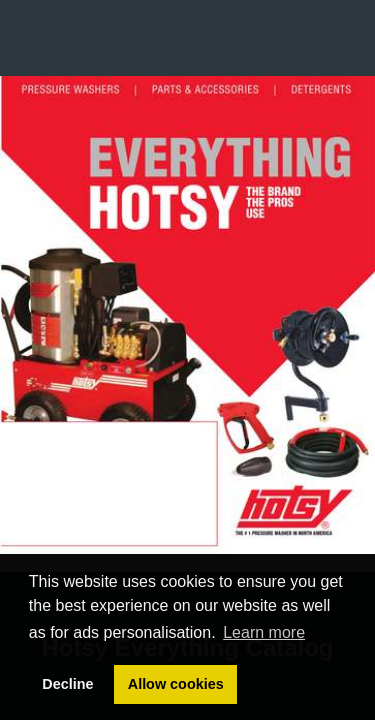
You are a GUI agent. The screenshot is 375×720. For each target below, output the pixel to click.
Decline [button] (67, 684)
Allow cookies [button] (176, 684)
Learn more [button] (264, 632)
